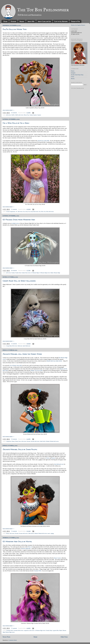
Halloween (20, 346)
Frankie (13, 273)
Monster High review (10, 632)
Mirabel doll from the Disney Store (22, 354)
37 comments (14, 628)
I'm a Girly (25, 212)
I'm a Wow (41, 212)
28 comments (14, 271)
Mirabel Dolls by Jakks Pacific (20, 449)
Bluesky (73, 79)
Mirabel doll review (54, 441)
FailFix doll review (19, 115)
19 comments (14, 439)
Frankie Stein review (26, 273)
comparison (9, 441)
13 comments (14, 531)
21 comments (14, 209)
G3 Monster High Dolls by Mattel (17, 541)
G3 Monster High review (45, 273)
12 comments (14, 344)
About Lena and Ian (44, 21)
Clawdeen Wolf (37, 571)
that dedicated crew (59, 464)
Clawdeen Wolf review (18, 630)
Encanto (29, 441)
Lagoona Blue (56, 630)
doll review (9, 115)
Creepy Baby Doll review (12, 346)
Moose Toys (27, 115)
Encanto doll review (35, 441)
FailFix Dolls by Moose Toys (15, 29)
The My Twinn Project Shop (77, 75)
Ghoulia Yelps (49, 630)
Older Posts (64, 637)
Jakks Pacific (43, 441)
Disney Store (18, 441)
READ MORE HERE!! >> (9, 110)
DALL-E (30, 547)
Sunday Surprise (33, 115)
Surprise (39, 115)
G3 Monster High (35, 273)
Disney (13, 441)
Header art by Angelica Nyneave (78, 25)
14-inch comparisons (11, 212)
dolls (37, 370)
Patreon (53, 458)
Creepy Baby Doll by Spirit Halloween (19, 281)
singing (52, 533)
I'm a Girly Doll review (33, 212)
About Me (31, 21)
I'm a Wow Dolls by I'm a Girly (16, 123)
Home (5, 21)
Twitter (48, 458)
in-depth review (15, 223)
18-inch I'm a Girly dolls (43, 141)
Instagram (73, 73)
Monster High (57, 273)
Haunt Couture (58, 558)
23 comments (14, 113)
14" (16, 212)
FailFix (13, 115)
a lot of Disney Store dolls (16, 366)
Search (22, 21)
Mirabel (48, 441)
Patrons (13, 21)
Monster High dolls (26, 549)
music (49, 533)
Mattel (52, 273)
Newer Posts (6, 637)
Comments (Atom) (13, 640)
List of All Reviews (61, 21)
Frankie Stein (18, 273)
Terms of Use (75, 21)
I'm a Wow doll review (49, 212)
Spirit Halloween (27, 346)
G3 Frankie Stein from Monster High (19, 220)
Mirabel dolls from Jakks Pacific (54, 361)
